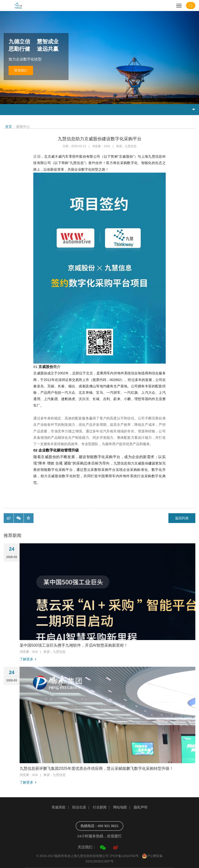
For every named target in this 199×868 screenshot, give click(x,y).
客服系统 (59, 807)
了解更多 (26, 659)
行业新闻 (100, 807)
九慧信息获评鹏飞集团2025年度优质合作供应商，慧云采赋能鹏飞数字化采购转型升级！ (96, 768)
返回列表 (182, 518)
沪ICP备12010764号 (124, 856)
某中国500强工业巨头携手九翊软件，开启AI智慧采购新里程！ (74, 645)
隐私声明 (140, 807)
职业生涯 (79, 807)
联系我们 (21, 70)
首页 (9, 127)
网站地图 (120, 807)
